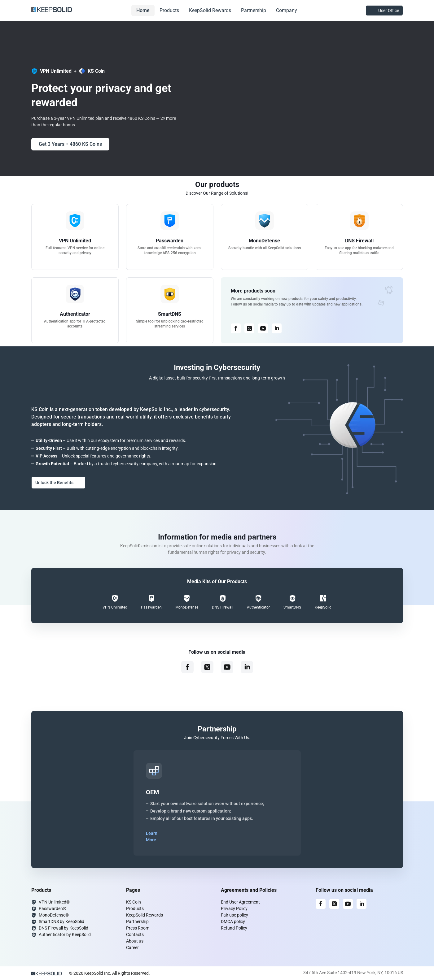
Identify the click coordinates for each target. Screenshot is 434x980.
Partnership (254, 10)
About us (135, 941)
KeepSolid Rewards (210, 10)
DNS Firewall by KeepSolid (64, 928)
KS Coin (134, 902)
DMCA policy (233, 921)
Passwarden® (53, 908)
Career (132, 947)
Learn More (161, 837)
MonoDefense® (54, 915)
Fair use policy (235, 915)
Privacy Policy (234, 908)
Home (143, 10)
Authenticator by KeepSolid (65, 934)
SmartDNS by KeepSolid (61, 921)
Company (290, 11)
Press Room (138, 928)
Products (169, 10)
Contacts (135, 934)
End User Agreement (240, 902)
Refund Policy (234, 928)
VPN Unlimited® (54, 902)
